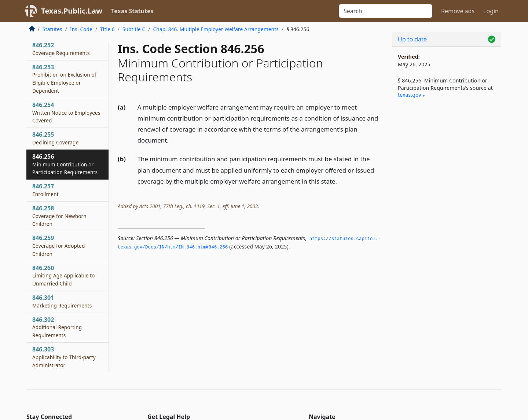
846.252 (61, 49)
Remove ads (458, 11)
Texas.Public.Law (72, 11)
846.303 (64, 357)
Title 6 (107, 29)
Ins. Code (81, 29)
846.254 (66, 113)
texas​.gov (410, 95)
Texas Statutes (132, 11)
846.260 (64, 276)
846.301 (62, 301)
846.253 (64, 79)
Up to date (412, 39)
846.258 (59, 216)
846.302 (57, 327)
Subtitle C (134, 29)
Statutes (52, 29)
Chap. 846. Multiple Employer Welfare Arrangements (216, 29)
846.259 (58, 246)
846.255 (55, 138)
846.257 (45, 190)
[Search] (386, 11)
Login (491, 11)
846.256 (65, 164)
